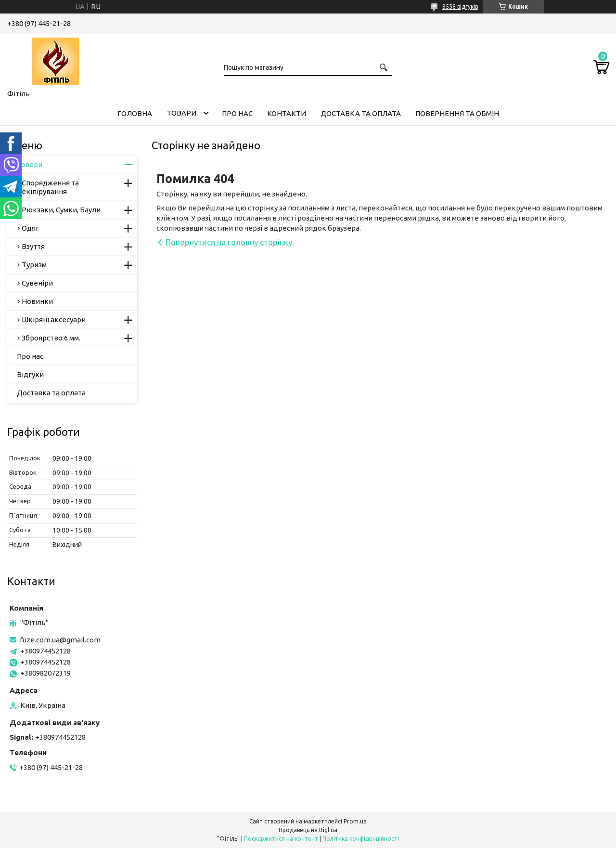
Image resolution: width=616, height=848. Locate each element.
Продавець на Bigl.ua (308, 830)
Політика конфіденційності (361, 839)
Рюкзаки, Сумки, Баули (61, 210)
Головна (135, 113)
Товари (181, 113)
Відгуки (30, 374)
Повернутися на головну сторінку (229, 242)
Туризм (34, 265)
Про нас (237, 113)
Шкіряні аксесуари (54, 320)
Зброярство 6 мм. (51, 338)
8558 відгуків (460, 7)
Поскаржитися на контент (281, 839)
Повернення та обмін (457, 113)
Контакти (287, 113)
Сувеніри (37, 283)
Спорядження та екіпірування (50, 187)
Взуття (33, 246)
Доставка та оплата (361, 113)
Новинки (37, 301)
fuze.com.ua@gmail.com (60, 640)
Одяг (30, 228)
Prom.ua (355, 821)
